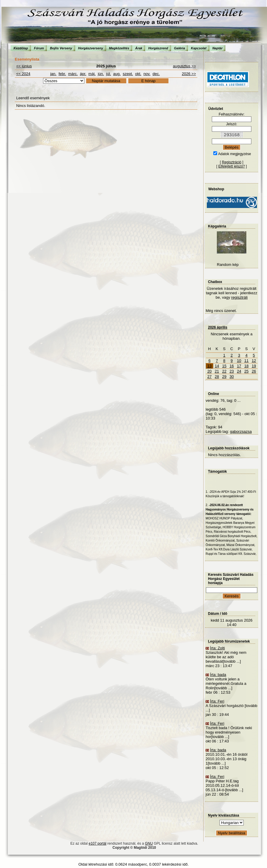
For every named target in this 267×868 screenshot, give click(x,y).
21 (217, 371)
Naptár (218, 48)
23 (232, 371)
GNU (149, 843)
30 (232, 377)
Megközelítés (119, 48)
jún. (101, 74)
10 (239, 361)
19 (254, 366)
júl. (109, 74)
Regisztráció (232, 162)
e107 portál (97, 843)
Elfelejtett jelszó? (232, 166)
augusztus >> (184, 66)
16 (232, 366)
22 (224, 371)
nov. (147, 74)
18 (246, 366)
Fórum (39, 48)
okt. (138, 74)
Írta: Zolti (218, 648)
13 (209, 366)
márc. (73, 74)
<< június (24, 66)
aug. (117, 74)
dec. (156, 74)
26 (254, 371)
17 (239, 366)
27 (209, 377)
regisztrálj (240, 297)
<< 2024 (23, 74)
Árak (139, 48)
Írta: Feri (217, 701)
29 (224, 377)
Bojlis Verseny (61, 48)
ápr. (83, 74)
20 (209, 371)
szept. (128, 74)
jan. (53, 74)
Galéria (180, 48)
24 (239, 371)
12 (254, 361)
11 (246, 361)
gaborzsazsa (241, 431)
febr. (62, 74)
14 (217, 366)
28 (217, 377)
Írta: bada (218, 675)
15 (224, 366)
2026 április (218, 327)
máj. (92, 74)
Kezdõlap (21, 48)
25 (246, 371)
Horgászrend (158, 48)
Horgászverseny (91, 48)
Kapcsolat (199, 48)
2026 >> (189, 74)
